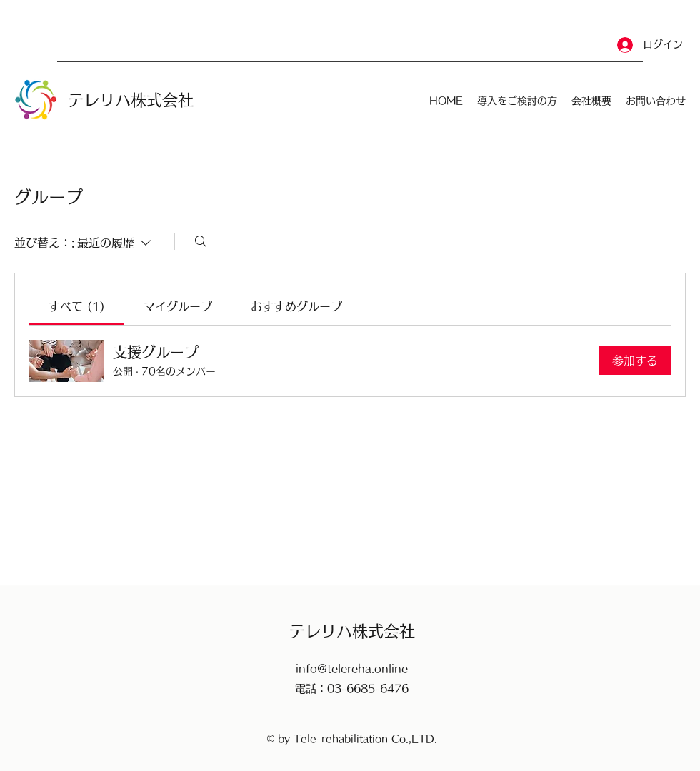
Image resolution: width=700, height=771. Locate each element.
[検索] (201, 241)
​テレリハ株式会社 (131, 100)
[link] (77, 306)
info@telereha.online (352, 669)
